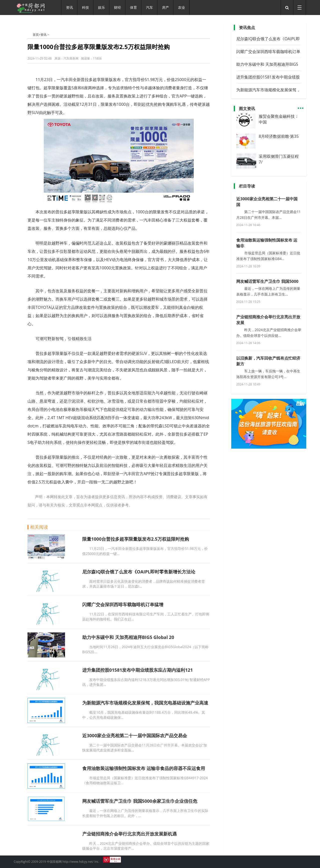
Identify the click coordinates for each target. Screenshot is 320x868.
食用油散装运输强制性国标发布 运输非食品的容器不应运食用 (144, 768)
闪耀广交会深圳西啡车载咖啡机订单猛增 (123, 604)
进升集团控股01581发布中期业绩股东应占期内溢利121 (137, 670)
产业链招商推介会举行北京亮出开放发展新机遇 (129, 834)
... (300, 106)
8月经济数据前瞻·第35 (279, 136)
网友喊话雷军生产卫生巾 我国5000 (267, 281)
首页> (37, 35)
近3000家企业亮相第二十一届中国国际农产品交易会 (135, 735)
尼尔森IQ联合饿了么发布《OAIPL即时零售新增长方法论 (139, 572)
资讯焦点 (247, 28)
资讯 (43, 35)
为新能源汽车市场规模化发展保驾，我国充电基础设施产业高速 (145, 703)
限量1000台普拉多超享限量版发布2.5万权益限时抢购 (136, 539)
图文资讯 (247, 109)
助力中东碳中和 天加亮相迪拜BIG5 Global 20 (128, 637)
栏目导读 (247, 186)
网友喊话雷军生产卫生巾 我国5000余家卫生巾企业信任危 (140, 801)
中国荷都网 (30, 35)
